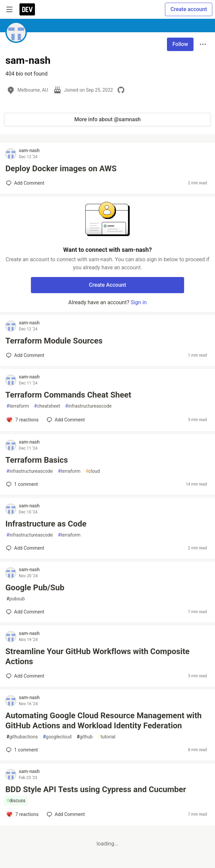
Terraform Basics (37, 460)
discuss (16, 801)
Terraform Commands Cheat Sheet (68, 395)
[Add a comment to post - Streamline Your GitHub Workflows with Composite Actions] (25, 676)
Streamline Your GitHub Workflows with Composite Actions (97, 656)
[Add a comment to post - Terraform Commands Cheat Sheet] (22, 420)
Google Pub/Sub (35, 588)
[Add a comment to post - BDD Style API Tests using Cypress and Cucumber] (22, 814)
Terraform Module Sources (54, 341)
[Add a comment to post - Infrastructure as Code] (25, 548)
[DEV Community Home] (27, 9)
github (85, 737)
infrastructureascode (88, 406)
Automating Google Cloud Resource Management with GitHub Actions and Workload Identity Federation (103, 721)
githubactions (22, 737)
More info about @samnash (107, 119)
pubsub (16, 599)
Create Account (108, 285)
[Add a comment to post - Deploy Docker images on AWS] (25, 183)
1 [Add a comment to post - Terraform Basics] (21, 484)
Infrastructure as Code (46, 524)
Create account (189, 9)
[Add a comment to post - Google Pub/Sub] (25, 612)
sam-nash (29, 150)
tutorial (107, 737)
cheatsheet (47, 406)
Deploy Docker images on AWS (61, 169)
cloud (93, 471)
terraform (18, 406)
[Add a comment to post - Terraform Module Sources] (25, 355)
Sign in (139, 302)
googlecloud (57, 737)
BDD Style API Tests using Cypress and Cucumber (96, 789)
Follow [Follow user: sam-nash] (180, 44)
